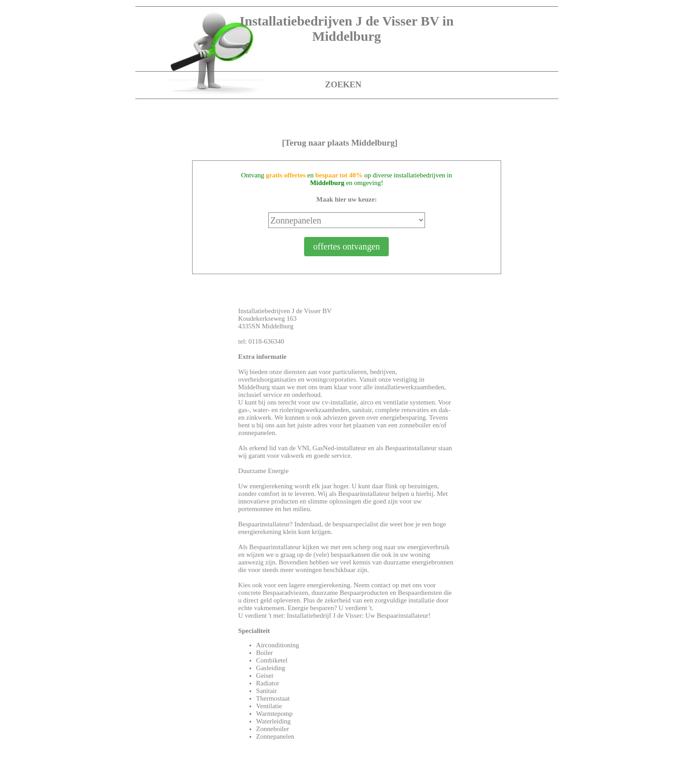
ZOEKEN (343, 84)
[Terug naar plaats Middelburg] (339, 143)
